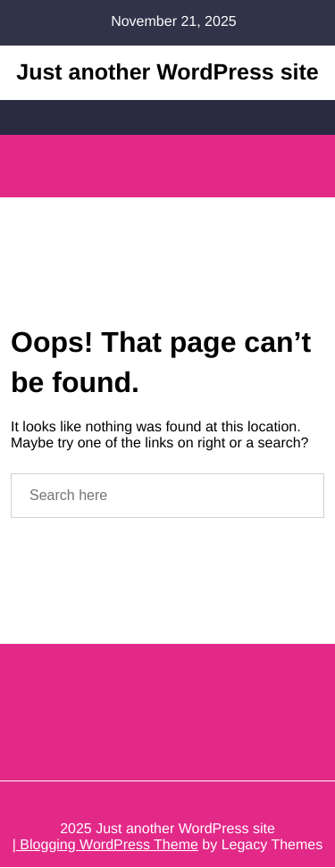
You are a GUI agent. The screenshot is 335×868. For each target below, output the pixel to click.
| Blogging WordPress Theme (105, 846)
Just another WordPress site (167, 72)
